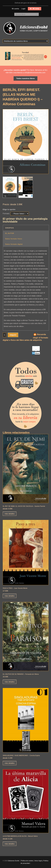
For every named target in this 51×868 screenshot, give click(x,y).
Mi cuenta (15, 9)
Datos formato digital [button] (14, 244)
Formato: (6, 214)
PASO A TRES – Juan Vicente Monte (15, 588)
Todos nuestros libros (26, 78)
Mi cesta (36, 9)
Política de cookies (27, 861)
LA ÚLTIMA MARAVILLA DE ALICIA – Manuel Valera (20, 836)
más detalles (10, 514)
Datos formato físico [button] (14, 239)
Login (23, 9)
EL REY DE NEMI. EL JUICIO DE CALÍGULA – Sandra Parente (24, 506)
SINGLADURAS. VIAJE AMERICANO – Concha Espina (21, 755)
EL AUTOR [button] (10, 233)
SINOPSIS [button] (9, 228)
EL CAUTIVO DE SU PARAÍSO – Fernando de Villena (21, 674)
